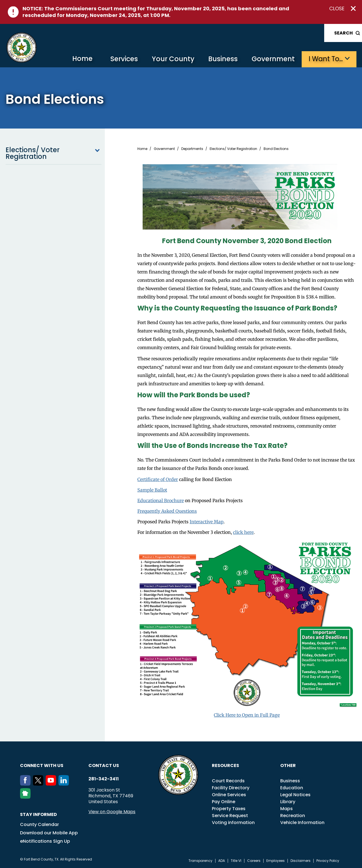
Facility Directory (231, 788)
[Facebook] (26, 784)
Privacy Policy (328, 861)
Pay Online (224, 802)
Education (292, 788)
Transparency (200, 861)
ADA (222, 861)
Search (344, 33)
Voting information (233, 823)
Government (273, 59)
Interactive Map (207, 522)
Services (124, 59)
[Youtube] (52, 784)
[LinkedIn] (65, 784)
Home (82, 59)
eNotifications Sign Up (45, 841)
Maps (287, 809)
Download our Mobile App (49, 833)
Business (223, 59)
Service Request (230, 816)
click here (243, 532)
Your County (173, 59)
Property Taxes (229, 809)
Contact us (104, 765)
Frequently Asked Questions (167, 511)
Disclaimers (301, 861)
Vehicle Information (302, 823)
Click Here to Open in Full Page (247, 715)
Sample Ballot (152, 490)
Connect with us (42, 765)
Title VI (236, 861)
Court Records (228, 781)
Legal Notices (295, 795)
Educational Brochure (161, 500)
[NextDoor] (26, 797)
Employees (276, 861)
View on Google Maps (112, 812)
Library (288, 802)
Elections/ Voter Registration (54, 153)
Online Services (229, 795)
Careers (254, 861)
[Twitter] (39, 784)
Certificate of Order (158, 479)
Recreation (293, 816)
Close (337, 9)
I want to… (326, 59)
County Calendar (39, 824)
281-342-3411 (104, 779)
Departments (192, 149)
